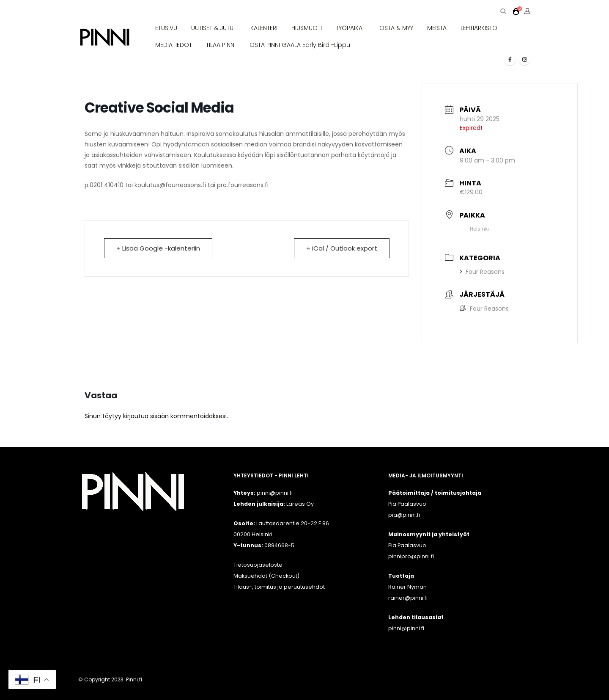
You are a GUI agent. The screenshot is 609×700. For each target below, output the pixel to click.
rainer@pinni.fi (408, 598)
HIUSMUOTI (307, 28)
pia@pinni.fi (404, 515)
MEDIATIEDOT (174, 45)
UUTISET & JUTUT (214, 28)
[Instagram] (524, 59)
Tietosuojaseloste (258, 565)
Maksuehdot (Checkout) (266, 576)
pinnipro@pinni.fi (411, 556)
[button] (503, 12)
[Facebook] (510, 59)
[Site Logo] (105, 37)
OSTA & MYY (396, 28)
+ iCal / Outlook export (342, 248)
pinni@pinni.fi (406, 628)
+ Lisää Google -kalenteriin (158, 248)
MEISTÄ (437, 28)
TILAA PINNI (221, 45)
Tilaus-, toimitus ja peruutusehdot (279, 587)
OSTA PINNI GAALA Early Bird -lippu (300, 45)
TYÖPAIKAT (351, 28)
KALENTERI (264, 28)
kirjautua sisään (146, 416)
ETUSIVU (166, 28)
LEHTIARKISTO (479, 28)
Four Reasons (482, 272)
